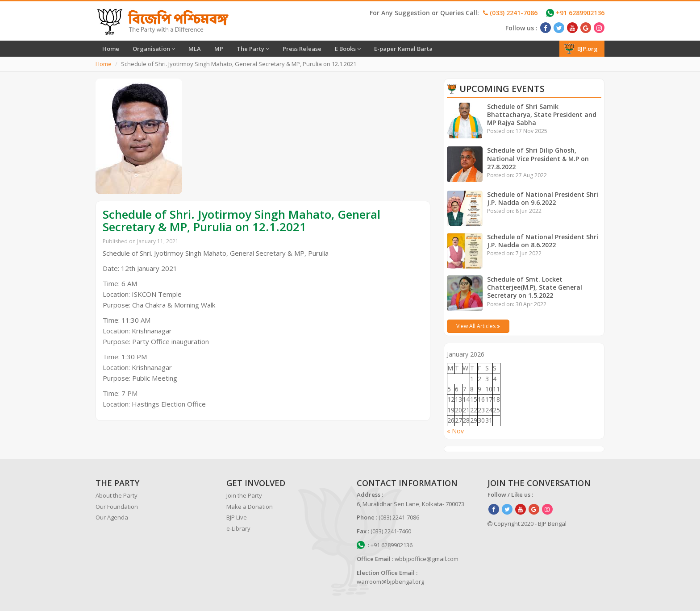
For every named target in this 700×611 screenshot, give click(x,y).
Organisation (154, 49)
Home (111, 49)
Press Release (302, 49)
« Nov (455, 431)
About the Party (117, 495)
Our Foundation (117, 507)
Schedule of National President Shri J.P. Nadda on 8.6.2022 (543, 241)
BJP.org (581, 49)
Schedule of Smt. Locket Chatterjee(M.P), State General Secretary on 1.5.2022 (535, 287)
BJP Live (237, 517)
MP (219, 49)
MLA (195, 49)
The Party (253, 49)
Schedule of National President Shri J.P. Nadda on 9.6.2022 (543, 198)
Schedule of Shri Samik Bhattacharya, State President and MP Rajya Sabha (542, 114)
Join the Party (244, 495)
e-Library (238, 528)
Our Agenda (112, 517)
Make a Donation (250, 507)
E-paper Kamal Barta (403, 49)
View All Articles (478, 326)
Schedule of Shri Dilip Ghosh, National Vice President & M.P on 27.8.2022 (538, 158)
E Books (348, 49)
